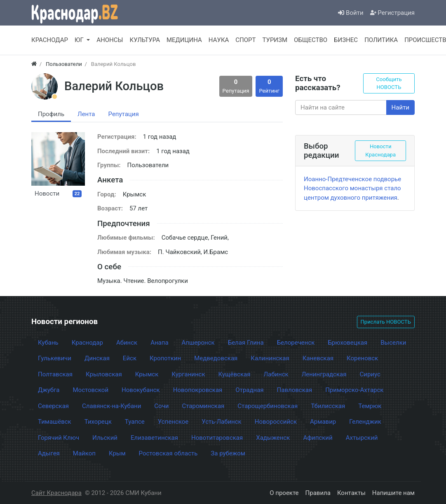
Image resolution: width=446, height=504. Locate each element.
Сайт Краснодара (56, 493)
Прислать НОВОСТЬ (386, 322)
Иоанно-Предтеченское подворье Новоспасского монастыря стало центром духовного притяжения (352, 188)
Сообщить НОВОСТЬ (389, 83)
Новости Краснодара (380, 150)
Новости (58, 194)
